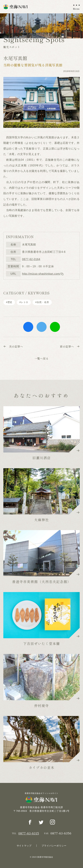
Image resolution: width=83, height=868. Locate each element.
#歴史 (9, 302)
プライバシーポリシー (54, 846)
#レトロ (24, 302)
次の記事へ (13, 346)
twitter (42, 327)
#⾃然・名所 (42, 302)
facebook (28, 327)
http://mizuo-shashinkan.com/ (43, 274)
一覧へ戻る (42, 358)
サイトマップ (24, 846)
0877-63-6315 (29, 833)
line (55, 327)
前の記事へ (70, 346)
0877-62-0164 (31, 259)
